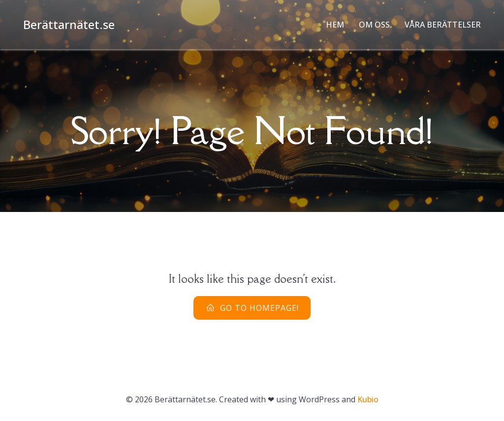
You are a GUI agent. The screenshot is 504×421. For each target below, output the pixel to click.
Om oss (374, 25)
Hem (335, 25)
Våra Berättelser (443, 25)
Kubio (368, 399)
